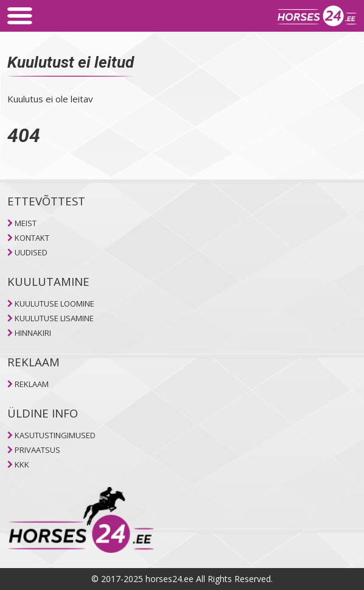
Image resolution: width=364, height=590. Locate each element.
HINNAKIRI (33, 333)
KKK (22, 464)
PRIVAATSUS (37, 450)
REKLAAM (32, 384)
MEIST (26, 223)
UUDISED (31, 252)
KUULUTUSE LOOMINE (54, 304)
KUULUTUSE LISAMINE (54, 318)
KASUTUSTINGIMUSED (55, 435)
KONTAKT (32, 238)
